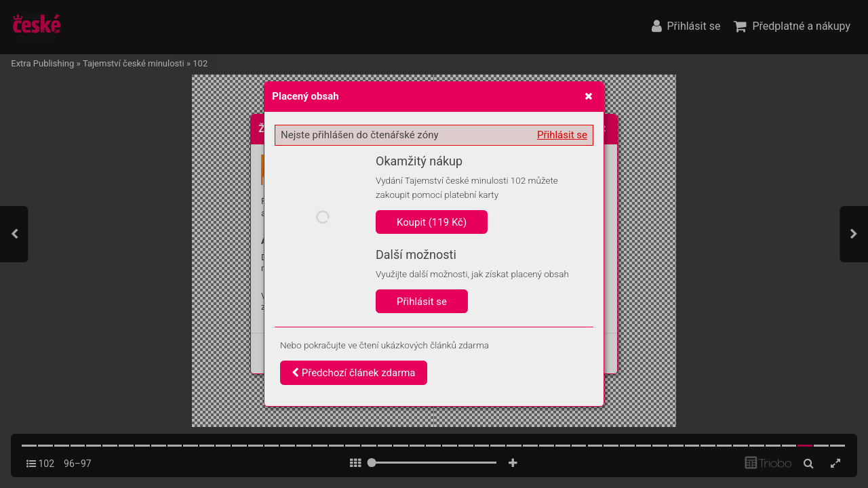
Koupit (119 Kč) (432, 222)
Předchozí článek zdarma (354, 373)
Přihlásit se (562, 135)
